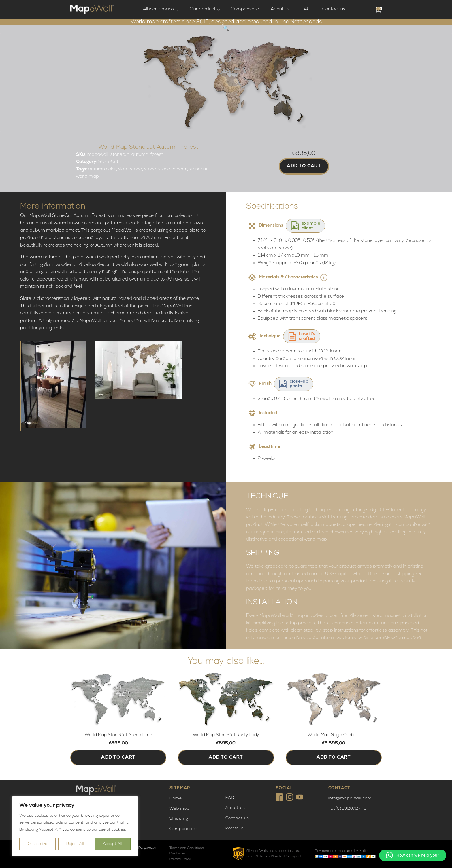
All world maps (159, 9)
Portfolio (235, 828)
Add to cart (304, 166)
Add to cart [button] (118, 757)
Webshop (180, 809)
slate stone (130, 169)
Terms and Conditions (187, 848)
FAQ (306, 9)
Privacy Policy (180, 859)
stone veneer (173, 169)
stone (150, 169)
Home (176, 798)
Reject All (75, 844)
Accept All (113, 844)
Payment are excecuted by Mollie (341, 851)
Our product (203, 9)
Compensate (245, 9)
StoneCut (108, 162)
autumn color (102, 169)
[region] (75, 826)
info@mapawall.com (350, 798)
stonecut (198, 169)
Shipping (179, 819)
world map (87, 177)
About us (280, 9)
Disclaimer (178, 854)
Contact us (334, 9)
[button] (226, 29)
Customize (37, 844)
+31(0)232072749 (348, 809)
